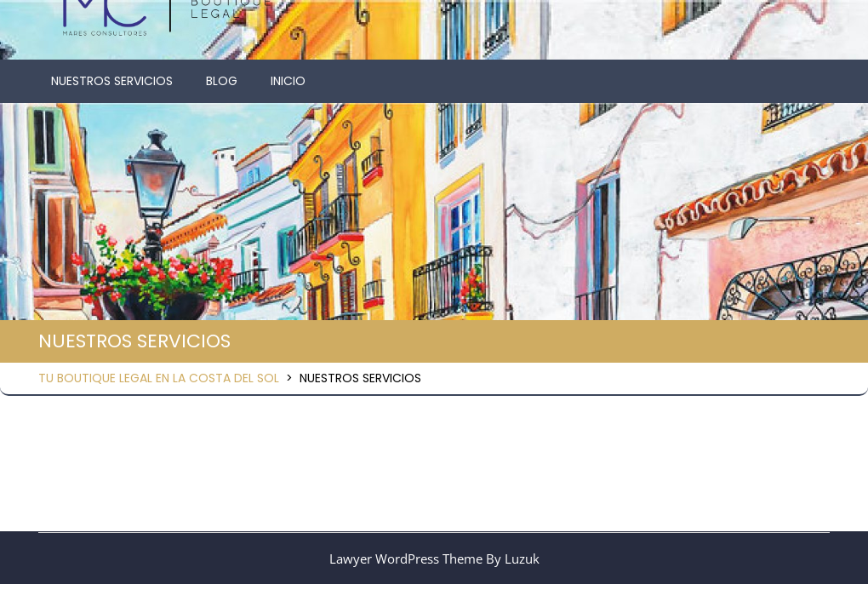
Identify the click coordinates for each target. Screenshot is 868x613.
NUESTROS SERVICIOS (112, 81)
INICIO (288, 81)
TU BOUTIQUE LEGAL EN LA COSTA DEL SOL (159, 378)
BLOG (222, 81)
